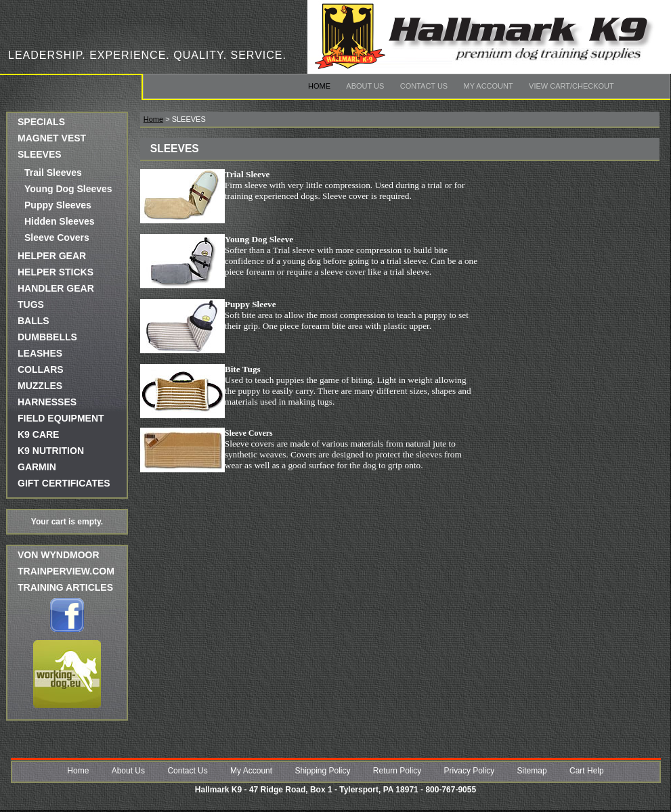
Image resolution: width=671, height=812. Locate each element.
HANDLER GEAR (56, 288)
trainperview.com (66, 571)
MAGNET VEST (52, 138)
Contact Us (424, 86)
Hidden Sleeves (60, 221)
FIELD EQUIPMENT (61, 418)
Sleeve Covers (57, 238)
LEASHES (40, 353)
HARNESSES (47, 402)
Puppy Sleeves (58, 205)
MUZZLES (40, 386)
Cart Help (587, 771)
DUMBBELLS (47, 337)
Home (319, 86)
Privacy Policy (470, 771)
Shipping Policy (322, 771)
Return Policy (397, 771)
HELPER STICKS (56, 272)
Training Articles (65, 587)
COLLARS (41, 369)
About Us (365, 86)
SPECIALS (41, 122)
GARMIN (37, 467)
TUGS (31, 304)
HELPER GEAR (52, 256)
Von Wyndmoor (59, 555)
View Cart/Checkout (571, 86)
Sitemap (532, 771)
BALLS (34, 321)
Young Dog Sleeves (68, 189)
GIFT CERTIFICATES (64, 483)
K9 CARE (38, 434)
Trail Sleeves (53, 173)
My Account (489, 86)
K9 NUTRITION (51, 451)
